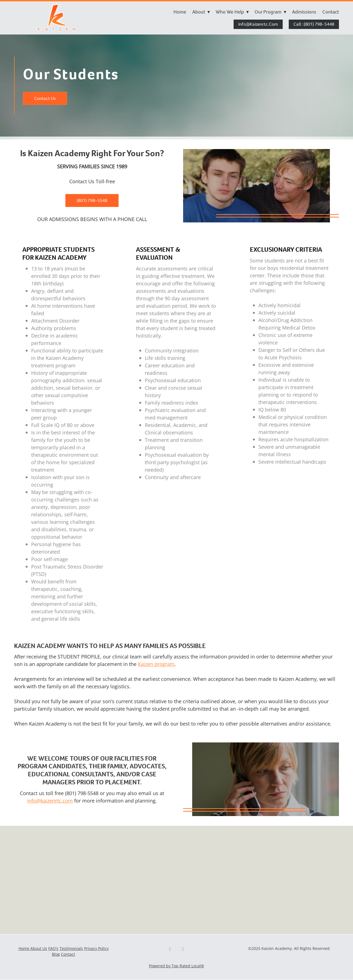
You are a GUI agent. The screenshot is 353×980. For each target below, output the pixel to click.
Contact (331, 12)
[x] (183, 949)
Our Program (270, 12)
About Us (39, 948)
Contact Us (45, 98)
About (201, 12)
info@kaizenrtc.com (258, 24)
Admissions (304, 12)
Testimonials (71, 948)
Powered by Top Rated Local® (176, 966)
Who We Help (232, 12)
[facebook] (170, 949)
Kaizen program (156, 664)
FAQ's (53, 948)
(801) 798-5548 (92, 200)
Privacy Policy (96, 948)
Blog (56, 954)
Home (180, 12)
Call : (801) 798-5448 (314, 24)
